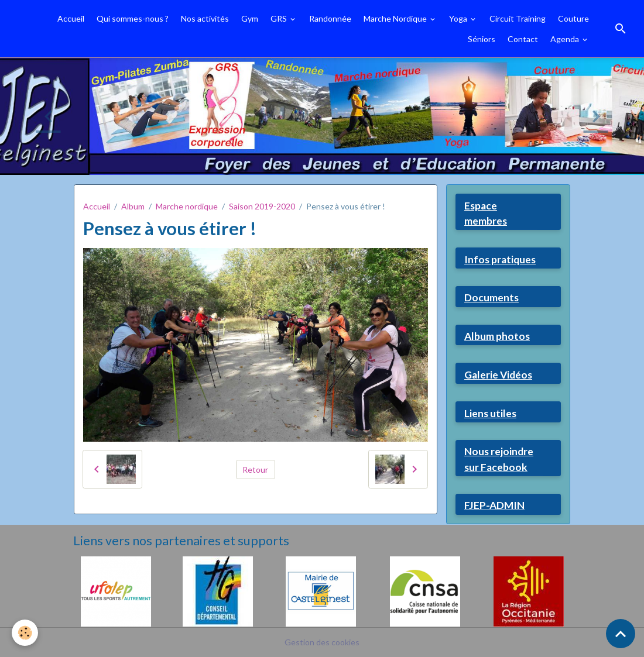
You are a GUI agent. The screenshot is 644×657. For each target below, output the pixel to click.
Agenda (566, 39)
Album (133, 206)
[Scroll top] (621, 634)
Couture (573, 18)
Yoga (459, 18)
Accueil (71, 18)
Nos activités (205, 18)
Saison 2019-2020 (262, 206)
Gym (250, 18)
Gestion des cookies (322, 642)
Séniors (482, 39)
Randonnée (330, 18)
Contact (523, 39)
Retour (255, 469)
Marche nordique (187, 206)
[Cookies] (25, 633)
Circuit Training (518, 18)
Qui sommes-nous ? (133, 18)
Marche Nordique (396, 18)
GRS (280, 18)
